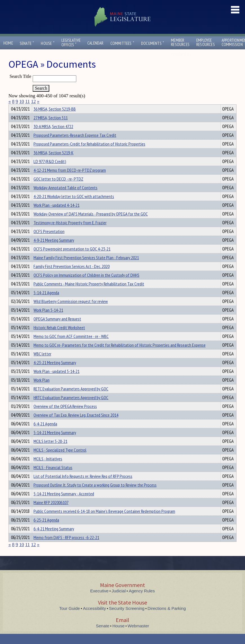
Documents (153, 43)
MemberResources (180, 42)
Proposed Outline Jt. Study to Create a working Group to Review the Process (95, 495)
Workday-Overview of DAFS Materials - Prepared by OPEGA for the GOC (91, 224)
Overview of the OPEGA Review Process (65, 416)
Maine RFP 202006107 (51, 513)
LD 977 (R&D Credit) (50, 172)
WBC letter (42, 364)
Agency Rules (142, 601)
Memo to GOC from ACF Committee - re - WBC (71, 346)
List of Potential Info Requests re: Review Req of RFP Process (83, 486)
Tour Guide (69, 618)
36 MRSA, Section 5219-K (54, 163)
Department (42, 108)
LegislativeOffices (71, 43)
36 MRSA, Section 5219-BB (55, 119)
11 (28, 101)
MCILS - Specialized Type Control (60, 460)
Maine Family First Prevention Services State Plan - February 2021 (86, 268)
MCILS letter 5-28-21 (50, 451)
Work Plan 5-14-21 (48, 320)
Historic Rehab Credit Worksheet (59, 338)
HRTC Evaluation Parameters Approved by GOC (71, 408)
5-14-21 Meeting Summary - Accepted (64, 504)
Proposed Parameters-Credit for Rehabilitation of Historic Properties (89, 154)
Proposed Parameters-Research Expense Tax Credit (75, 145)
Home (8, 43)
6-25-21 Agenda (46, 530)
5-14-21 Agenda (46, 303)
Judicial (119, 601)
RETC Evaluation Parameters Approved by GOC (71, 399)
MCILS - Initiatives (48, 469)
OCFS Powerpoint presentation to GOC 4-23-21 (72, 259)
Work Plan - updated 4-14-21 (56, 215)
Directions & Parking (167, 618)
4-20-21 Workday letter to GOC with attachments (74, 206)
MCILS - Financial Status (53, 478)
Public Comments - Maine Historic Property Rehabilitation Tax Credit (89, 294)
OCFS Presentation (49, 241)
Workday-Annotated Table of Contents (65, 198)
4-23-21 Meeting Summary (55, 373)
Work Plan (42, 390)
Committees (122, 43)
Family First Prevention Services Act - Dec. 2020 (72, 276)
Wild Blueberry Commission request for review (71, 311)
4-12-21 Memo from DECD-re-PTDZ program (70, 180)
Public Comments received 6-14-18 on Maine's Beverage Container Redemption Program (104, 521)
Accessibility (95, 618)
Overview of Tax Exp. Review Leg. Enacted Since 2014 (76, 425)
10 (22, 101)
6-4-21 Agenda (45, 434)
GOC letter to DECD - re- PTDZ (58, 189)
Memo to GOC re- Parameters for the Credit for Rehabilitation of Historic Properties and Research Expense (120, 355)
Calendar (95, 43)
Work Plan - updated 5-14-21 (56, 381)
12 (33, 101)
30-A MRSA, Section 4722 (53, 137)
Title (13, 108)
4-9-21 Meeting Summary (54, 250)
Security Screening (127, 618)
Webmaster (138, 636)
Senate (27, 43)
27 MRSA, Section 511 (51, 128)
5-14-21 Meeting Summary (55, 443)
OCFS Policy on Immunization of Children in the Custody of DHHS (86, 285)
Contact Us (182, 55)
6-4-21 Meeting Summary (54, 539)
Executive (99, 601)
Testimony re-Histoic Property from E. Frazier (70, 233)
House (48, 43)
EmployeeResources (206, 42)
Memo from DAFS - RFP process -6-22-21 (66, 548)
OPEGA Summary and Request (57, 329)
